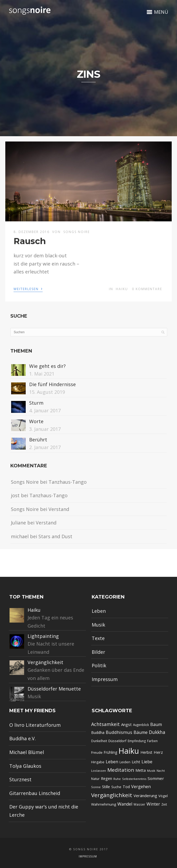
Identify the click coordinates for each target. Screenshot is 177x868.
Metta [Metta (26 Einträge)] (141, 770)
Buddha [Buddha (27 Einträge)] (98, 732)
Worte (36, 421)
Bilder (98, 652)
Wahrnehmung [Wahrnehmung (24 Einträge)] (104, 804)
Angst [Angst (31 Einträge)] (126, 724)
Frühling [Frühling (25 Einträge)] (110, 752)
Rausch (30, 241)
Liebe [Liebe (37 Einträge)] (147, 762)
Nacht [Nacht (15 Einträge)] (161, 771)
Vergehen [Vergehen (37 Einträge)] (141, 787)
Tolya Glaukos (25, 766)
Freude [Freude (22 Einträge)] (97, 752)
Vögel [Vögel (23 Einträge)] (163, 796)
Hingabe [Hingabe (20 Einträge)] (98, 762)
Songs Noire (77, 232)
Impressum (105, 679)
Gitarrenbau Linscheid (35, 793)
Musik (98, 625)
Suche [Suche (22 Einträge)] (116, 787)
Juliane (18, 523)
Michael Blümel (27, 752)
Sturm (36, 403)
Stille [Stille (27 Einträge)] (106, 787)
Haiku (122, 289)
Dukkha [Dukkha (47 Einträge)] (157, 732)
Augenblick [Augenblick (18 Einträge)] (141, 725)
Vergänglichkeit (45, 662)
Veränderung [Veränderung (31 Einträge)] (145, 796)
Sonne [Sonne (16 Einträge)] (96, 787)
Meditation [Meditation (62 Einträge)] (121, 770)
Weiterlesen (28, 289)
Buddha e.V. (23, 738)
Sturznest (20, 779)
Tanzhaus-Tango (68, 482)
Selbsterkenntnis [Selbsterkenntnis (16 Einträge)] (134, 779)
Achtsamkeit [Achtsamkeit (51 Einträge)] (105, 724)
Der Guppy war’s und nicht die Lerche (44, 811)
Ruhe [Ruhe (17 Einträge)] (117, 779)
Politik (99, 665)
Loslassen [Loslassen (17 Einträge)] (99, 771)
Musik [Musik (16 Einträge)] (151, 771)
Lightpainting (43, 636)
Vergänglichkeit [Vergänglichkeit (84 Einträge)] (112, 795)
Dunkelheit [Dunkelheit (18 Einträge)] (99, 741)
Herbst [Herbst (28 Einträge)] (146, 752)
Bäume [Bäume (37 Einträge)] (141, 732)
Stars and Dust (55, 536)
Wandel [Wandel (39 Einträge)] (125, 804)
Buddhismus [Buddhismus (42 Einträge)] (119, 732)
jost (15, 495)
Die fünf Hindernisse (52, 384)
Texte (98, 638)
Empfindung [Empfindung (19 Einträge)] (137, 741)
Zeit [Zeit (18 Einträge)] (164, 804)
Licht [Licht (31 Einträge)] (136, 762)
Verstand (59, 509)
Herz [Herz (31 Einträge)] (158, 752)
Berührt (38, 440)
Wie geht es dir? (47, 366)
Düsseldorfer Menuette (54, 689)
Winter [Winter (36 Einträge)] (153, 804)
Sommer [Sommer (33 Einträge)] (156, 778)
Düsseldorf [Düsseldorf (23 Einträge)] (117, 741)
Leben (99, 611)
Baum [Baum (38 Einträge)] (156, 724)
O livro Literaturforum (35, 725)
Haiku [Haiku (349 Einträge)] (129, 751)
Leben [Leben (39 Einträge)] (112, 762)
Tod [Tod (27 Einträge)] (126, 787)
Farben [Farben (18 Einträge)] (152, 741)
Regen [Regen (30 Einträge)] (107, 778)
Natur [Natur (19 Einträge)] (95, 779)
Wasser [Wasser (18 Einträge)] (139, 804)
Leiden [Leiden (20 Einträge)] (125, 762)
